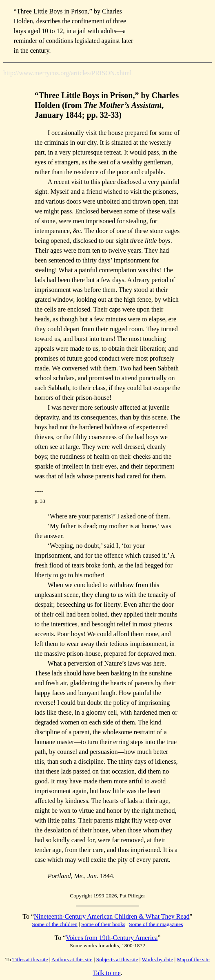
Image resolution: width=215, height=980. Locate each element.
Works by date (157, 959)
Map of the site (193, 959)
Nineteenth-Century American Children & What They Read (112, 916)
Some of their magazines (156, 924)
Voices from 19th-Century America (112, 938)
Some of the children (55, 924)
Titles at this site (30, 959)
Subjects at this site (117, 959)
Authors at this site (72, 959)
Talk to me (106, 973)
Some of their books (103, 924)
